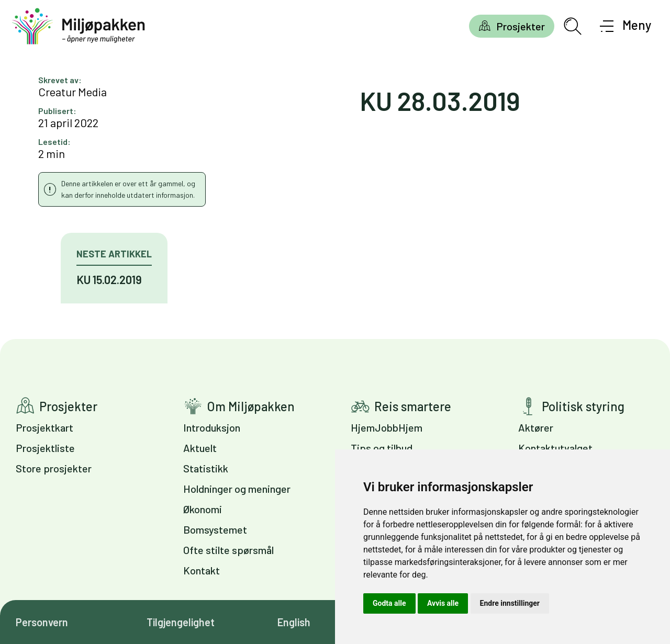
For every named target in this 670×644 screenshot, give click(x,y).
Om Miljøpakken (251, 406)
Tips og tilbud (382, 448)
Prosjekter (521, 26)
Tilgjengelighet (181, 622)
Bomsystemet (215, 529)
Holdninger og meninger (237, 489)
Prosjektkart (44, 427)
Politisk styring (583, 406)
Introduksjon (212, 427)
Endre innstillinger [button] (510, 603)
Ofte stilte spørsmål (228, 550)
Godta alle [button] (389, 603)
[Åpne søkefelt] (573, 26)
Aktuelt (200, 448)
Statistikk (206, 468)
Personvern (42, 622)
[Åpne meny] (626, 26)
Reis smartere (413, 406)
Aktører (536, 427)
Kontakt (202, 570)
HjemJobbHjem (387, 427)
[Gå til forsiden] (79, 26)
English (294, 622)
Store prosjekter (54, 468)
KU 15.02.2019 (109, 279)
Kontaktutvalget (555, 448)
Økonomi (203, 509)
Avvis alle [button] (443, 603)
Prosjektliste (45, 448)
